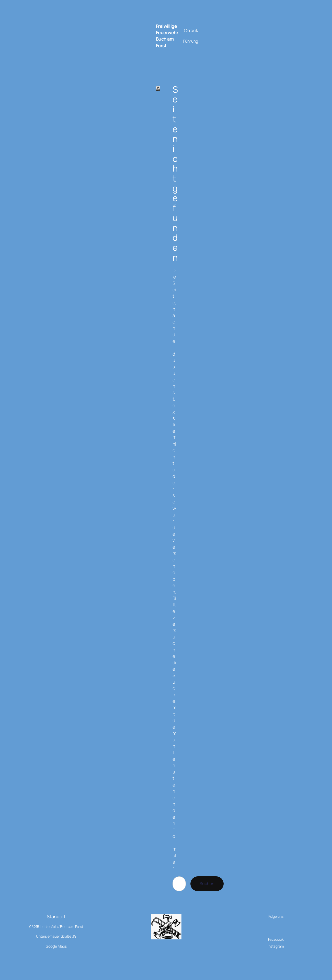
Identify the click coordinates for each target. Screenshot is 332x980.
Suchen (207, 884)
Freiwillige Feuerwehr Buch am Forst (167, 36)
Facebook (276, 939)
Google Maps (56, 946)
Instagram (276, 946)
